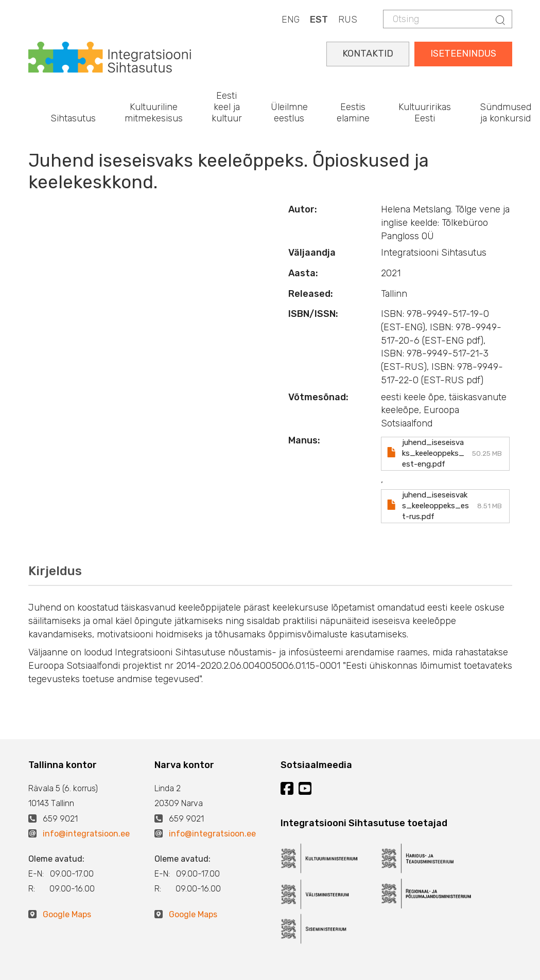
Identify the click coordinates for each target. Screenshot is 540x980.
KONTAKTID (368, 54)
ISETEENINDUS (463, 54)
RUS (348, 20)
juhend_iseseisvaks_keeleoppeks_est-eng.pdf (433, 453)
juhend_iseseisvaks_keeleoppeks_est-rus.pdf (436, 506)
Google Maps (67, 914)
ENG (291, 20)
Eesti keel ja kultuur (227, 107)
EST (319, 20)
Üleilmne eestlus (289, 113)
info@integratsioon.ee (86, 834)
